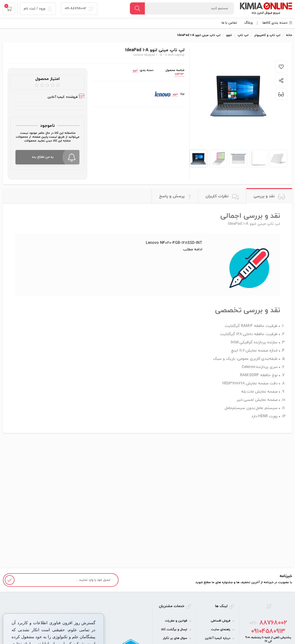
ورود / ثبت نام (38, 9)
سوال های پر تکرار (175, 638)
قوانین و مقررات (176, 621)
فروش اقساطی (221, 621)
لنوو (135, 71)
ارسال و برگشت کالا (174, 630)
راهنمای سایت (221, 630)
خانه (289, 35)
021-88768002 (79, 9)
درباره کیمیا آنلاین (218, 638)
